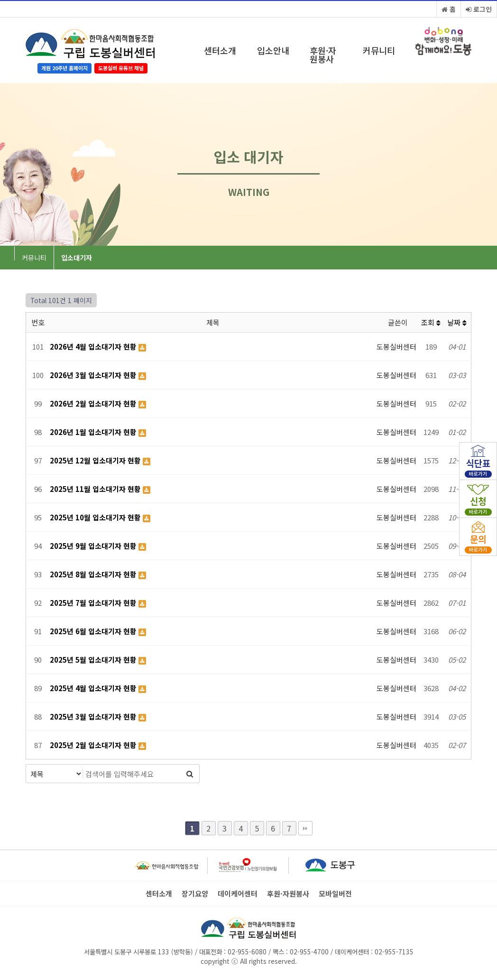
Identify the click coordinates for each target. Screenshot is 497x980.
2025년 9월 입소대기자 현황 (94, 546)
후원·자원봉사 (323, 55)
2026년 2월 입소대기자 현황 (94, 403)
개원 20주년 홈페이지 (64, 68)
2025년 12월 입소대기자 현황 (96, 460)
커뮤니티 (379, 50)
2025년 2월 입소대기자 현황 (94, 745)
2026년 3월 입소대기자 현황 (94, 375)
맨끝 (305, 828)
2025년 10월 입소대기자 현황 (96, 517)
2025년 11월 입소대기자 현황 (96, 489)
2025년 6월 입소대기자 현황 (94, 631)
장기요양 (195, 894)
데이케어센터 (238, 894)
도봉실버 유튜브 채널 (121, 68)
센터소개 (220, 50)
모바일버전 (335, 894)
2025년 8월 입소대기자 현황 (94, 574)
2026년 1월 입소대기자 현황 (94, 432)
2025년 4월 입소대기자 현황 (94, 688)
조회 (431, 322)
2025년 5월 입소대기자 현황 (94, 660)
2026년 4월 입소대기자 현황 (94, 347)
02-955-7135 (394, 952)
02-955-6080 (247, 952)
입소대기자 (77, 258)
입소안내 (273, 50)
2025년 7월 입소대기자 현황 (94, 603)
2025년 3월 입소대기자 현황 (94, 717)
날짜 (457, 322)
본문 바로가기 (0, 0)
